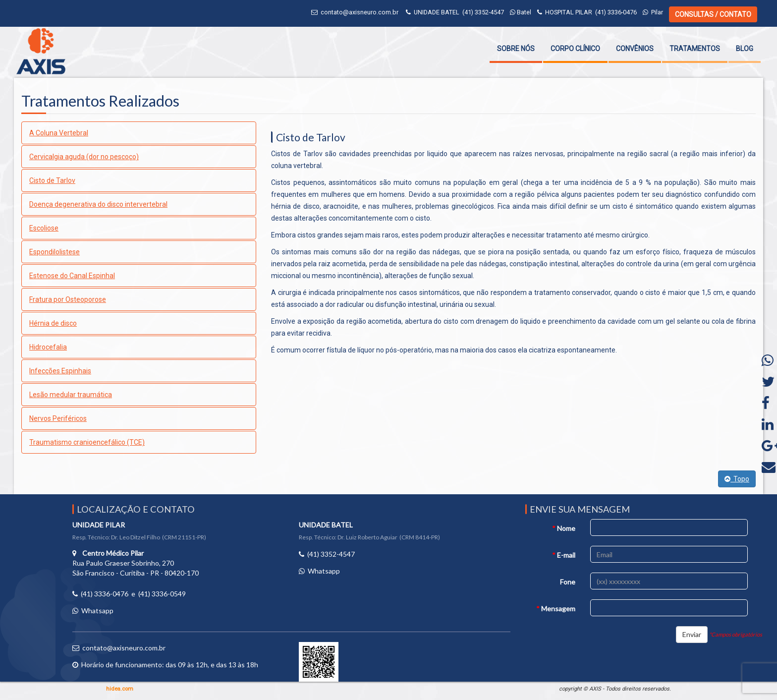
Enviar (692, 634)
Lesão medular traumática (71, 395)
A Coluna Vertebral (59, 133)
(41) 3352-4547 (483, 12)
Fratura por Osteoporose (68, 299)
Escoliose (44, 228)
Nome (564, 528)
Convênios (635, 49)
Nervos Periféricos (58, 418)
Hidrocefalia (48, 347)
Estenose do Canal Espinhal (72, 276)
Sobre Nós (516, 49)
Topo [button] (737, 479)
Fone (568, 582)
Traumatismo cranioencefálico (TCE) (87, 442)
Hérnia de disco (53, 323)
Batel (521, 12)
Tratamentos (695, 49)
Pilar (653, 12)
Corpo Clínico (575, 49)
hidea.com (120, 689)
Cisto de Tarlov (52, 180)
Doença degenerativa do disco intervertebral (98, 204)
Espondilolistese (55, 252)
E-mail (564, 555)
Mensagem (556, 609)
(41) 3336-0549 (162, 594)
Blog (745, 49)
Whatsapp (97, 611)
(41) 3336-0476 (616, 12)
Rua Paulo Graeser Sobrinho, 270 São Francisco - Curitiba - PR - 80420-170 (136, 563)
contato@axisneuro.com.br (360, 12)
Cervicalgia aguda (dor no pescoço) (84, 157)
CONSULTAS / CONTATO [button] (713, 14)
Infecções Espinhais (60, 371)
